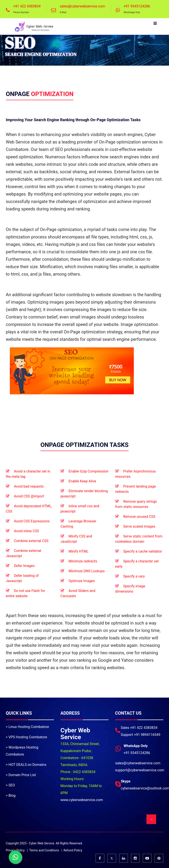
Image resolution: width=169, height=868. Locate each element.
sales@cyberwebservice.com (82, 6)
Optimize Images (82, 581)
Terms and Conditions (44, 850)
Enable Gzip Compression (89, 471)
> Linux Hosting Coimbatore (27, 727)
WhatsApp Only (132, 12)
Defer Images (24, 566)
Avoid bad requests (29, 486)
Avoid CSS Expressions (32, 521)
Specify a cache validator (143, 551)
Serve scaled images (139, 526)
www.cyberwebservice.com (82, 800)
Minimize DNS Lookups (87, 571)
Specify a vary (134, 576)
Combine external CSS (31, 541)
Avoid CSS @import (29, 496)
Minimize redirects (83, 561)
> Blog (11, 795)
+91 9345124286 (137, 6)
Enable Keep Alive (82, 481)
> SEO (10, 785)
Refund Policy (73, 850)
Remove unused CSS (139, 517)
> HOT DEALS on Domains (26, 765)
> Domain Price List (21, 775)
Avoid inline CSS (27, 531)
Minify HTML (79, 551)
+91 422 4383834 (27, 6)
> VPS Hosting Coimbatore (27, 737)
